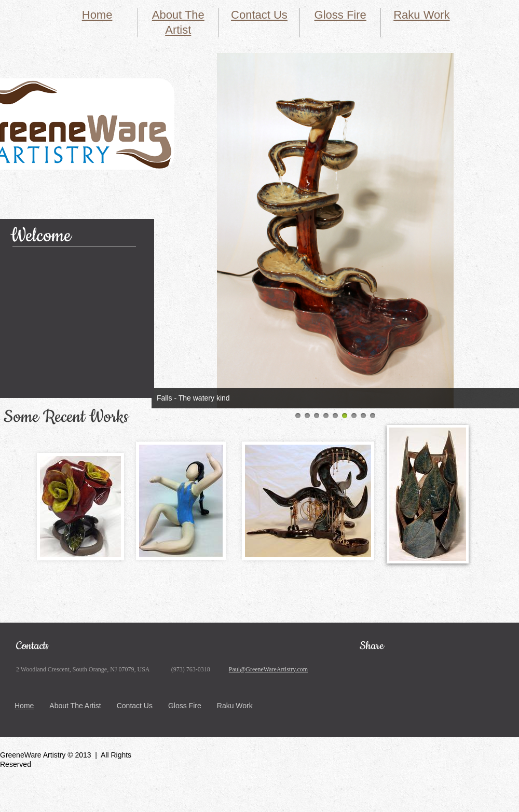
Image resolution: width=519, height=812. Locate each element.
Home (97, 15)
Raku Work (421, 15)
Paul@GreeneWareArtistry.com (268, 669)
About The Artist (75, 706)
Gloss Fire (340, 15)
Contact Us (259, 15)
